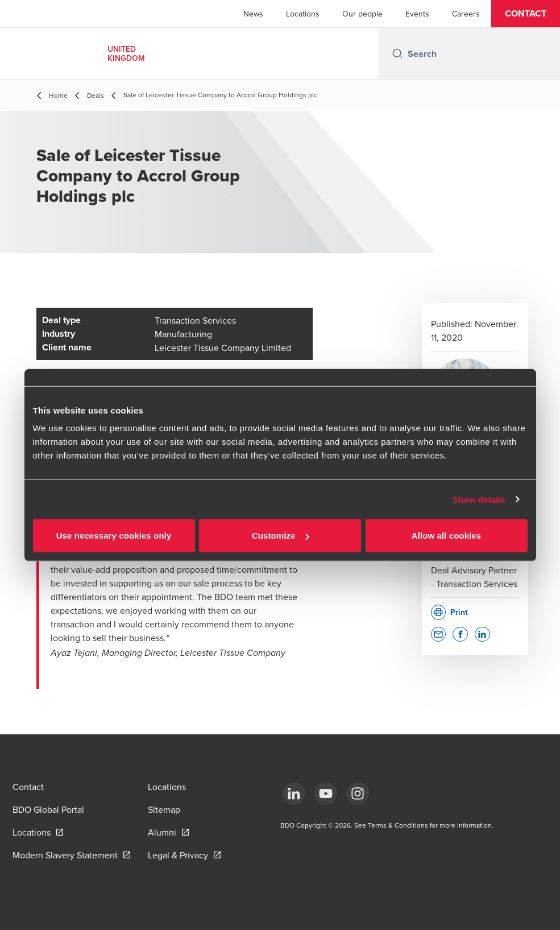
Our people (362, 14)
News (253, 14)
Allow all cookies (447, 536)
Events (417, 14)
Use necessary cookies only (114, 536)
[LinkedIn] (294, 793)
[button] (526, 14)
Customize (281, 536)
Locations (303, 14)
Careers (466, 14)
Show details (479, 499)
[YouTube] (326, 793)
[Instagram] (358, 793)
